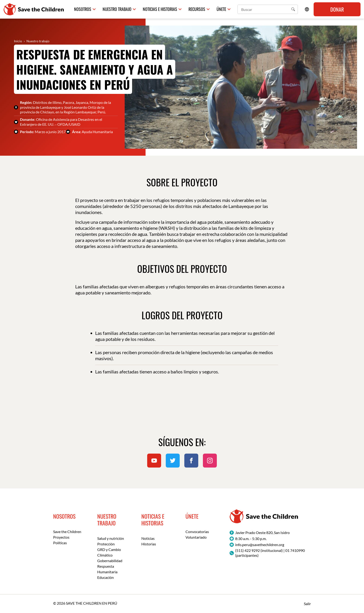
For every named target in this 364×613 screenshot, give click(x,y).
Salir (307, 604)
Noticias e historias (160, 9)
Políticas (60, 543)
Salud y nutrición (111, 538)
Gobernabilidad (110, 561)
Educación (106, 577)
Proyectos (61, 537)
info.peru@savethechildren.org (260, 545)
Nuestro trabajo (117, 9)
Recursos (197, 9)
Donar (337, 9)
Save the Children (67, 532)
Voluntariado (196, 537)
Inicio (18, 41)
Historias (149, 544)
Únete (221, 9)
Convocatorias (197, 532)
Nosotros (83, 9)
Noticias (148, 538)
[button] (293, 9)
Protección (106, 544)
